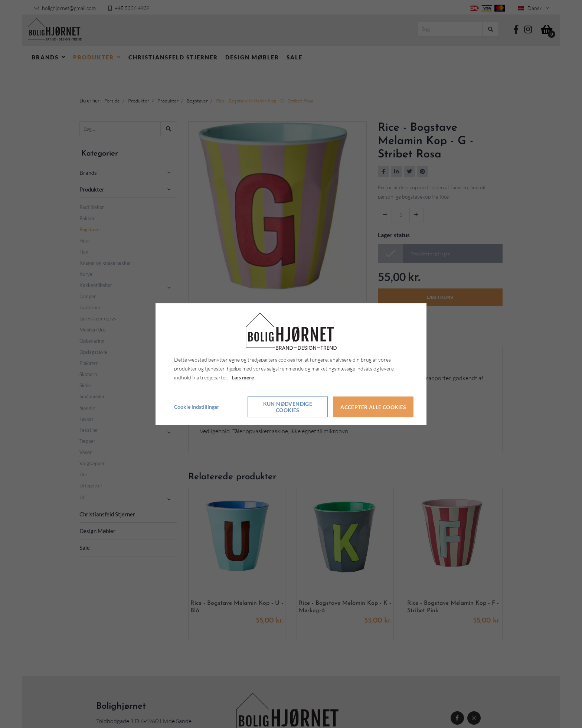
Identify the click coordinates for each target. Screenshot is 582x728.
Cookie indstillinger (197, 407)
